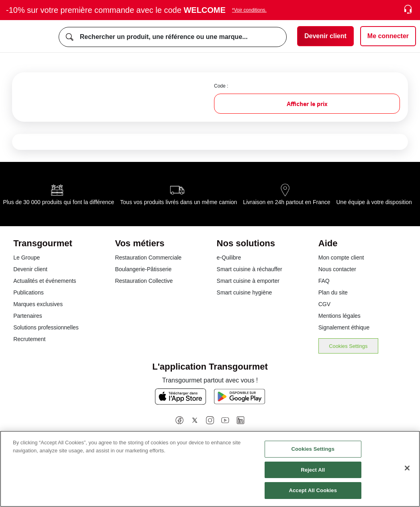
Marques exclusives (38, 304)
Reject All (313, 470)
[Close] (407, 468)
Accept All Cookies (313, 490)
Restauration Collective (144, 281)
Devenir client (30, 269)
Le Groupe (27, 258)
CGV (324, 304)
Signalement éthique (344, 327)
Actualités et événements (45, 281)
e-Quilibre (229, 258)
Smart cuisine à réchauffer (250, 269)
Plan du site (333, 292)
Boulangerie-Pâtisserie (143, 269)
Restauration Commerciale (148, 258)
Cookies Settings (348, 346)
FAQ (324, 281)
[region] (210, 469)
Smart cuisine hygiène (245, 292)
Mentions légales (339, 316)
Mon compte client (341, 258)
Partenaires (28, 316)
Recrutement (29, 339)
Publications (29, 292)
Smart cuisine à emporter (248, 281)
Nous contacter (337, 269)
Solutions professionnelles (46, 327)
